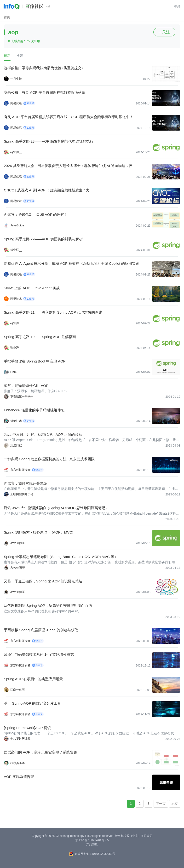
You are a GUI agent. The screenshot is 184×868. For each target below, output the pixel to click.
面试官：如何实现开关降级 (25, 483)
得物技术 (16, 421)
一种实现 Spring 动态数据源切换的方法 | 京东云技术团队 (49, 459)
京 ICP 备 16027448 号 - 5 (92, 840)
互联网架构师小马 (22, 494)
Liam (13, 372)
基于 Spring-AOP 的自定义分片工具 (32, 703)
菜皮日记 (16, 445)
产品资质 (92, 845)
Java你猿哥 (18, 543)
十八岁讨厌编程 (20, 739)
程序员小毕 (17, 763)
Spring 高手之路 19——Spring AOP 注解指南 (40, 337)
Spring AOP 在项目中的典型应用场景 (33, 679)
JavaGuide (17, 225)
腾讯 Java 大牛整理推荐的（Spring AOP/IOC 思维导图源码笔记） (56, 508)
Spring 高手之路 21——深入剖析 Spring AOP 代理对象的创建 (53, 312)
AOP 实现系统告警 (19, 777)
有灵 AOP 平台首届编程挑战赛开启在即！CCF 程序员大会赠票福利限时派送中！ (69, 117)
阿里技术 (16, 299)
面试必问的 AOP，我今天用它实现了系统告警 (40, 752)
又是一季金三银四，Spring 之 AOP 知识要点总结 (43, 581)
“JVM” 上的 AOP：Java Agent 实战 (32, 288)
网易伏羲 (16, 103)
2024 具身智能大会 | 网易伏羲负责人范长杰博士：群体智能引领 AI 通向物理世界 (68, 166)
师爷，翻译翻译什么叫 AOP (26, 386)
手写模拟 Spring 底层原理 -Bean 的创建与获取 (41, 630)
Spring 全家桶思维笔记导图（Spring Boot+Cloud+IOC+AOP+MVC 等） (61, 557)
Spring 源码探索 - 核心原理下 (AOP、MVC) (39, 532)
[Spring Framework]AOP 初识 (27, 728)
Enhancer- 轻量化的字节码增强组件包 (34, 410)
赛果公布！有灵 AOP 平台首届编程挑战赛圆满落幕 (45, 92)
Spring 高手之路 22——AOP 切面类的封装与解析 (43, 239)
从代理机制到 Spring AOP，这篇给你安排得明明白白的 (48, 606)
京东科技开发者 (20, 470)
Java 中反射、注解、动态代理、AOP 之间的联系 (43, 434)
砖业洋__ (16, 152)
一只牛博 (16, 79)
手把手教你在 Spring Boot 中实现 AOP (35, 361)
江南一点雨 (17, 690)
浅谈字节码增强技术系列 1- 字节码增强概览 (39, 654)
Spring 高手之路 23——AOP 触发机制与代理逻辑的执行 (49, 141)
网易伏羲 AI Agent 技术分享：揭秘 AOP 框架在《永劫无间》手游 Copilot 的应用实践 (72, 263)
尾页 (175, 804)
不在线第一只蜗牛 (22, 397)
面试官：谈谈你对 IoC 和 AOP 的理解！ (36, 215)
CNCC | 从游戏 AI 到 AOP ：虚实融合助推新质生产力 (47, 190)
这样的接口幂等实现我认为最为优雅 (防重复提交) (43, 68)
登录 (177, 7)
